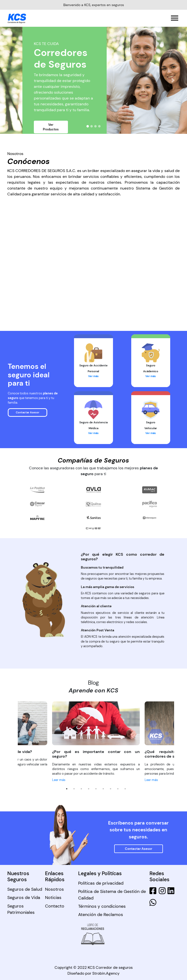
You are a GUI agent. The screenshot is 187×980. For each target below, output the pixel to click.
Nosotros (54, 889)
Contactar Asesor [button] (28, 412)
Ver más (93, 376)
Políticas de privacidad (101, 883)
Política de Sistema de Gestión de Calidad (112, 895)
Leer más (59, 780)
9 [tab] (125, 789)
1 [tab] (67, 789)
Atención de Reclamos (101, 915)
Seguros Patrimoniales (21, 909)
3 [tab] (81, 789)
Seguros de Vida (24, 898)
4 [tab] (89, 789)
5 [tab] (96, 789)
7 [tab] (111, 789)
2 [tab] (74, 789)
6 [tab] (103, 789)
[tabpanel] (96, 742)
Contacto (55, 906)
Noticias (53, 898)
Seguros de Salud (25, 889)
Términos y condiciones (102, 906)
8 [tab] (118, 789)
